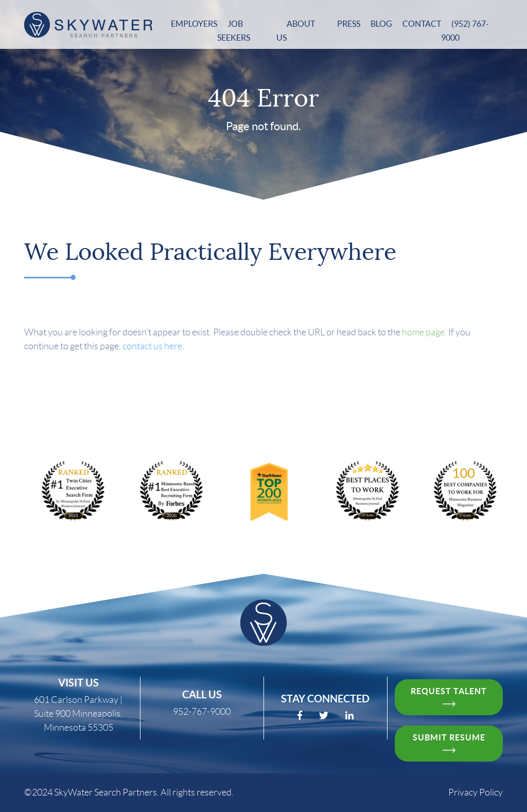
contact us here (152, 361)
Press (349, 24)
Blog (381, 24)
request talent (449, 696)
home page (423, 347)
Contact (422, 24)
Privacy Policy (476, 792)
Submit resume (449, 743)
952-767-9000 (202, 712)
